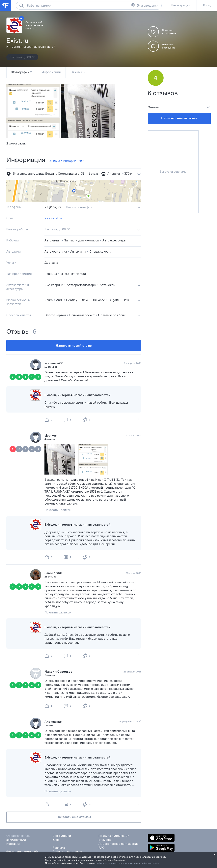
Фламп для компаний (22, 852)
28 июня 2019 (134, 573)
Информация (51, 72)
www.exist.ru (53, 218)
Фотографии (22, 72)
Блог (56, 840)
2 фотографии (16, 143)
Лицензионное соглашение (119, 844)
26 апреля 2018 (132, 672)
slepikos (51, 435)
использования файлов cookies (141, 863)
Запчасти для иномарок (81, 240)
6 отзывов (163, 93)
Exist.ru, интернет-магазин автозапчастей (78, 395)
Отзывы (78, 72)
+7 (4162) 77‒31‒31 (54, 207)
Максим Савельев (58, 672)
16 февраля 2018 (130, 722)
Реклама (59, 848)
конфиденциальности (107, 863)
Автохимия (53, 240)
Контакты (13, 844)
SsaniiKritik (53, 573)
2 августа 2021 (133, 363)
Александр (53, 722)
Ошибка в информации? (66, 161)
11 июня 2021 (134, 435)
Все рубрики (62, 836)
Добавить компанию (67, 852)
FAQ (102, 848)
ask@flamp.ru (16, 840)
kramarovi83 (54, 363)
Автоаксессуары (114, 240)
